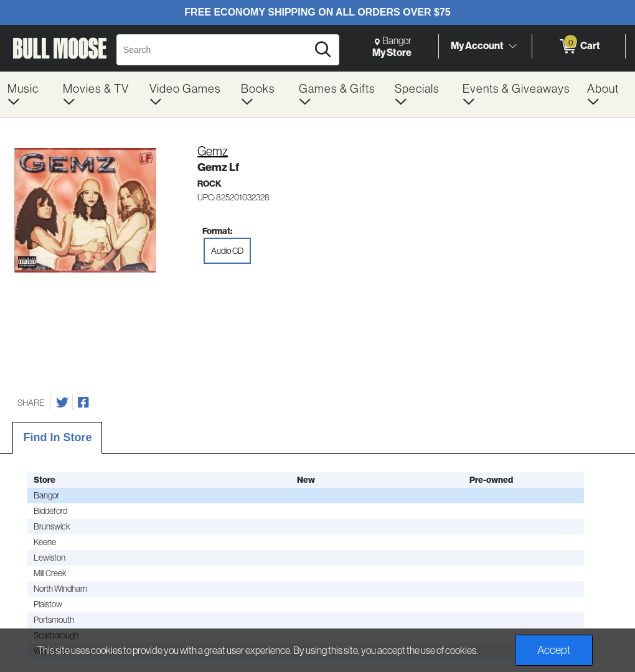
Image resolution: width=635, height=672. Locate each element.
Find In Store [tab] (57, 437)
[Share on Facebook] (83, 403)
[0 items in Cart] (579, 47)
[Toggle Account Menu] (512, 46)
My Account (477, 46)
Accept (554, 650)
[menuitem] (28, 94)
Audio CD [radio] (227, 251)
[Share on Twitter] (62, 403)
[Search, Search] (214, 50)
